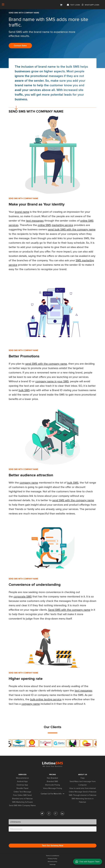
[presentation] (27, 838)
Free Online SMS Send (22, 795)
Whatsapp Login (90, 5)
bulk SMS (73, 67)
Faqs (83, 778)
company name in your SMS (52, 381)
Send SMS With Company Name (22, 805)
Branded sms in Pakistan (22, 799)
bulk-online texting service (46, 699)
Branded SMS (52, 781)
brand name (47, 67)
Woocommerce (22, 778)
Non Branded (52, 778)
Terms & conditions (52, 856)
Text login (73, 5)
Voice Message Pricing (52, 788)
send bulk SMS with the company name (72, 230)
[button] (61, 5)
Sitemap (53, 865)
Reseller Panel (22, 788)
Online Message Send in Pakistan (83, 792)
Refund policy (52, 862)
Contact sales (20, 46)
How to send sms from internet (83, 788)
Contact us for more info (52, 794)
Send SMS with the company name (69, 610)
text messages (35, 221)
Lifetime (52, 764)
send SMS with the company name (46, 364)
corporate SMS (23, 597)
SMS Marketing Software (22, 802)
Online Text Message (22, 792)
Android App (22, 781)
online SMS (44, 225)
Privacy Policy (52, 859)
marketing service (62, 225)
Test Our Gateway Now (52, 846)
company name (29, 483)
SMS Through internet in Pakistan (83, 795)
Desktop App (22, 785)
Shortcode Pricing (52, 785)
